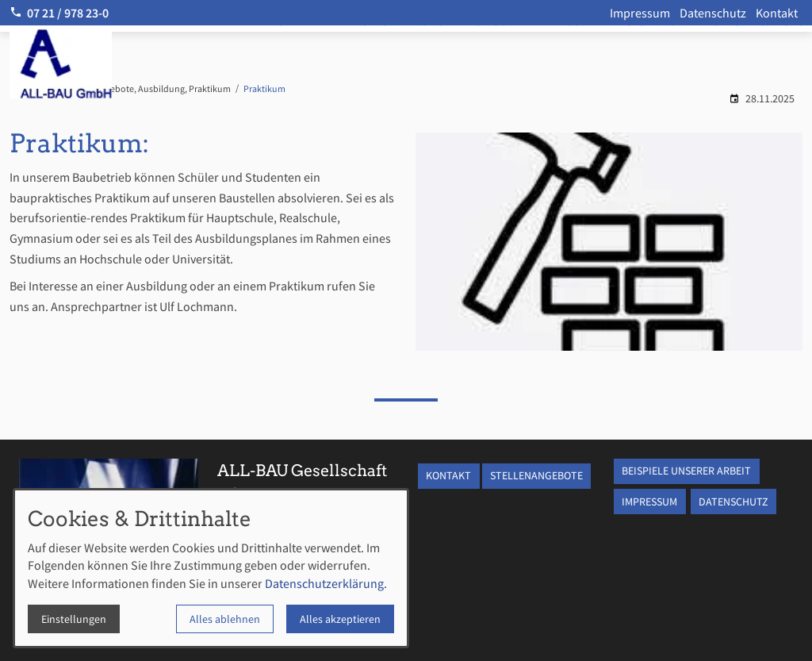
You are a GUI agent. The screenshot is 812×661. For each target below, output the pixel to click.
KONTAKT (448, 475)
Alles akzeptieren (340, 619)
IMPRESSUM (649, 502)
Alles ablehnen (225, 619)
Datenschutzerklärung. (326, 583)
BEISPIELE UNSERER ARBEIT (686, 471)
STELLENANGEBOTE (536, 475)
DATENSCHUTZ (733, 502)
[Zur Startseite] (105, 63)
